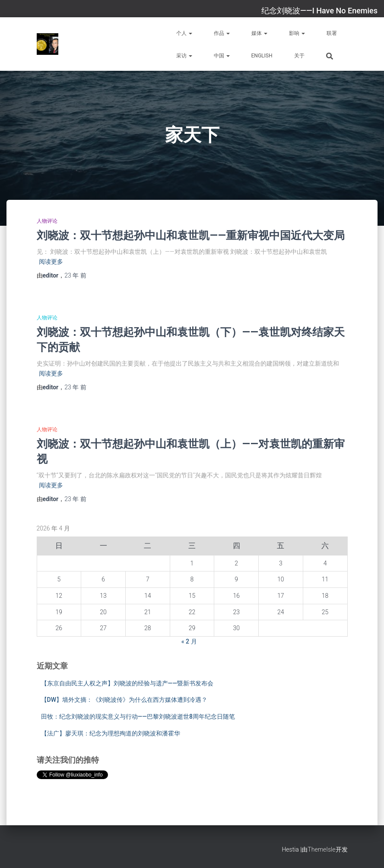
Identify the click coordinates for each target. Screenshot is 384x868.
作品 (222, 33)
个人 (184, 33)
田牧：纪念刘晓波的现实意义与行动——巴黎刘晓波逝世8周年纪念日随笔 (138, 716)
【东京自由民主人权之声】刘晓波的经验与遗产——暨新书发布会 (127, 683)
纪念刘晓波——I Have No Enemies (319, 11)
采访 (184, 56)
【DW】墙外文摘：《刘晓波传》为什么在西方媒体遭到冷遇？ (124, 700)
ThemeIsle (321, 849)
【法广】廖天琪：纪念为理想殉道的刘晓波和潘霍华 (111, 733)
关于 (299, 56)
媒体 (259, 33)
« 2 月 (189, 641)
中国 (222, 56)
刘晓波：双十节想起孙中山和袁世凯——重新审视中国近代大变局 (191, 235)
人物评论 (47, 221)
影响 (297, 33)
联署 (332, 33)
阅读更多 (51, 262)
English (262, 56)
